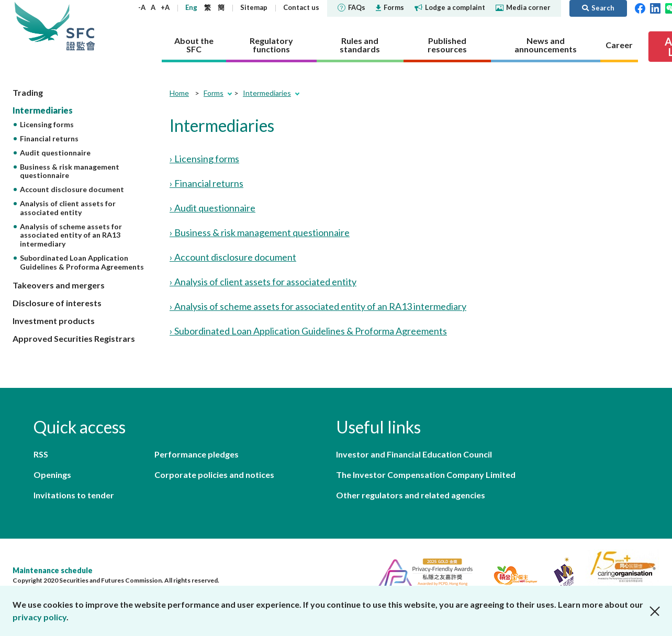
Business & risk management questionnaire (70, 171)
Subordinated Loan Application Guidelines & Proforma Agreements (82, 262)
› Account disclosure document (233, 257)
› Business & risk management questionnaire (260, 232)
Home (179, 93)
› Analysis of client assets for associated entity (263, 282)
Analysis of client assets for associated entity (68, 208)
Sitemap (254, 7)
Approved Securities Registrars (74, 338)
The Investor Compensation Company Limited (426, 475)
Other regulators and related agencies (411, 495)
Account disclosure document (72, 189)
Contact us (301, 7)
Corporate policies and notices (214, 475)
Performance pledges (197, 454)
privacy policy (40, 617)
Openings (52, 475)
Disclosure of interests (57, 303)
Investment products (54, 321)
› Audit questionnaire (212, 208)
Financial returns (49, 138)
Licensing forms (47, 124)
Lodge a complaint (450, 7)
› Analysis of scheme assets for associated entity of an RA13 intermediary (318, 306)
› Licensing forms (204, 159)
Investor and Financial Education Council (414, 454)
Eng (191, 7)
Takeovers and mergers (59, 285)
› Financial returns (206, 183)
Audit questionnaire (55, 153)
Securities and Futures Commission (81, 26)
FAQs (351, 7)
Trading (28, 92)
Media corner (523, 7)
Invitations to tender (74, 495)
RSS (41, 454)
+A (165, 7)
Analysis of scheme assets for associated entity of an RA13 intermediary (71, 235)
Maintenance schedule (53, 570)
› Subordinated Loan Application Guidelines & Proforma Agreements (308, 331)
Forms (390, 7)
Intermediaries (43, 110)
